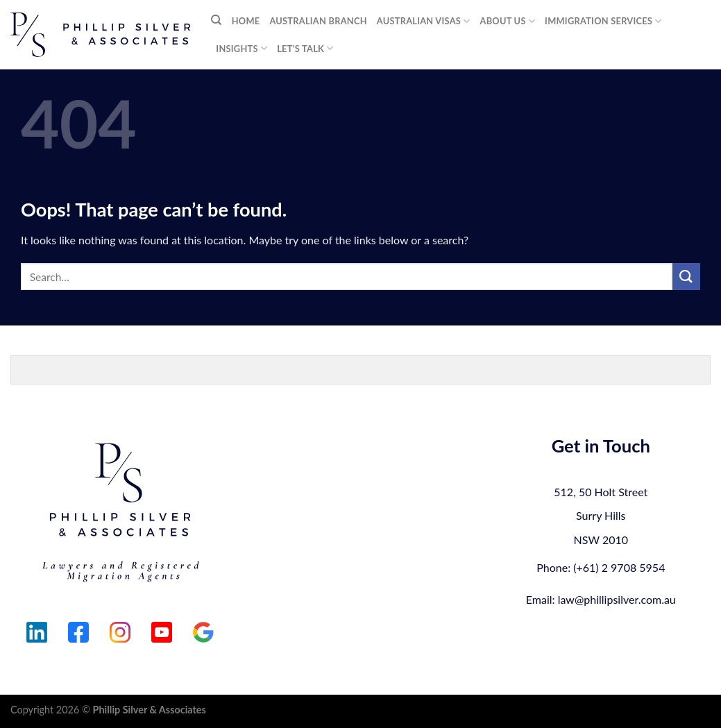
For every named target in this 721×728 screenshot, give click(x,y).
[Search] (216, 20)
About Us (508, 21)
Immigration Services (603, 21)
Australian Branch (318, 21)
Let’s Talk (305, 48)
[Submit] (686, 277)
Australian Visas (424, 21)
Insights (241, 48)
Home (246, 21)
